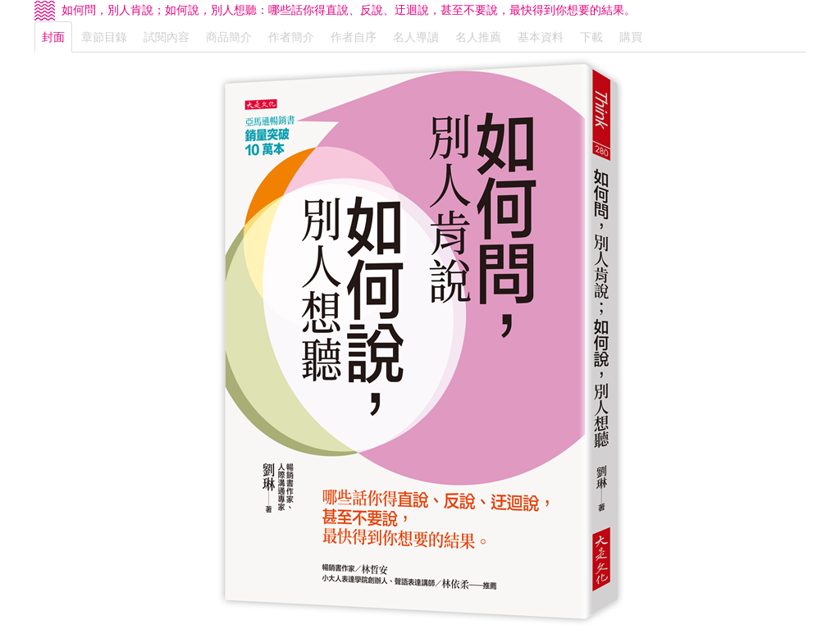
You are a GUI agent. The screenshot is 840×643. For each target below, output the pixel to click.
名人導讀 (416, 37)
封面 (53, 37)
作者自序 (354, 37)
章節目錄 (104, 37)
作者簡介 (291, 37)
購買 (631, 37)
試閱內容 (167, 37)
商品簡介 (229, 37)
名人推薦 (478, 37)
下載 (591, 37)
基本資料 (541, 37)
